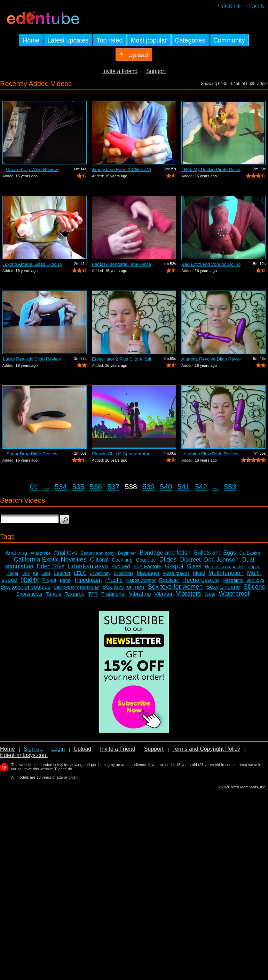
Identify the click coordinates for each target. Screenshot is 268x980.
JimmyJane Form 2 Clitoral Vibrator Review (121, 169)
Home (7, 749)
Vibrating (140, 594)
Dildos (168, 560)
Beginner (127, 553)
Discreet (191, 560)
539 (148, 487)
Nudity (30, 580)
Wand (210, 594)
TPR (93, 594)
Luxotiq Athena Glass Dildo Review (32, 264)
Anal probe (41, 553)
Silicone (254, 587)
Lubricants (123, 573)
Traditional (113, 594)
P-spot (49, 580)
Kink (26, 573)
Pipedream (88, 580)
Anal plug (17, 553)
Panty (66, 580)
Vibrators (189, 594)
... (46, 487)
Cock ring (122, 560)
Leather (62, 573)
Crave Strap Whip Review (32, 169)
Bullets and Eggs (215, 553)
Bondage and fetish (165, 553)
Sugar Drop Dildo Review (32, 454)
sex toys (255, 580)
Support (156, 71)
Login (256, 6)
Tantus (53, 594)
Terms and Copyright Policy (206, 749)
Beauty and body (97, 553)
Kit (36, 573)
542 (201, 487)
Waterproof (234, 594)
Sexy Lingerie (223, 587)
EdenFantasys (88, 566)
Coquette (146, 560)
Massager (148, 573)
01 (34, 487)
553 (230, 487)
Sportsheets (29, 594)
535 (78, 487)
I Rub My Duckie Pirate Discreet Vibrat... (211, 169)
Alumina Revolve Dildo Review (211, 359)
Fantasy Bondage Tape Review (121, 264)
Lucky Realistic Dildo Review (32, 359)
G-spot (174, 566)
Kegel (12, 573)
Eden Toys (51, 566)
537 (113, 487)
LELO (80, 573)
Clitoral (99, 560)
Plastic (114, 580)
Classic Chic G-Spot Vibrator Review (121, 454)
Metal (199, 573)
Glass (194, 566)
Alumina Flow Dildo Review (211, 454)
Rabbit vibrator (141, 580)
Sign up (230, 6)
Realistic (169, 580)
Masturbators (176, 573)
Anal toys (66, 553)
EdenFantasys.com (24, 755)
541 (184, 487)
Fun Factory (147, 566)
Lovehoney (100, 573)
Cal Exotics (250, 553)
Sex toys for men (123, 587)
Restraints (233, 580)
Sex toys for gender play (76, 587)
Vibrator (163, 594)
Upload (82, 749)
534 (61, 487)
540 (166, 487)
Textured (75, 594)
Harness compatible (225, 567)
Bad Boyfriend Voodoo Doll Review (211, 264)
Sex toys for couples (25, 587)
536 (96, 487)
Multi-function (226, 573)
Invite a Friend (120, 71)
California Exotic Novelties (50, 560)
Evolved (121, 566)
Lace (46, 573)
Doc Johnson (221, 560)
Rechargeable (201, 580)
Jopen (254, 567)
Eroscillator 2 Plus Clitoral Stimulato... (121, 359)
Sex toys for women (175, 587)
